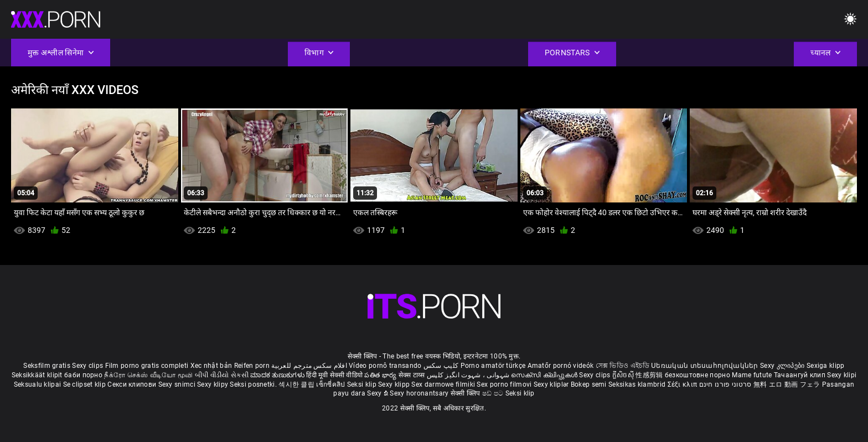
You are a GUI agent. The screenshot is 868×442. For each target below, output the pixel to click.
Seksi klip (363, 384)
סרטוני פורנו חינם (725, 384)
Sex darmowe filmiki (443, 384)
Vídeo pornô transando (385, 366)
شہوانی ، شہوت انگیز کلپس (469, 375)
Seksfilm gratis (47, 366)
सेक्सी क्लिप (466, 393)
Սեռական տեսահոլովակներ (706, 366)
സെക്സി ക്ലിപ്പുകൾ (545, 375)
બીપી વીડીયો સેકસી (222, 375)
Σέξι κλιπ (683, 384)
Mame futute (752, 375)
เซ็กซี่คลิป (331, 384)
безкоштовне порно (697, 375)
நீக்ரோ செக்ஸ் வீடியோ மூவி (148, 375)
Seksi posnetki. (254, 384)
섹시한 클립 (297, 384)
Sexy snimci (178, 384)
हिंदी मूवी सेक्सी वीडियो (334, 375)
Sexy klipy (213, 384)
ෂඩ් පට (494, 393)
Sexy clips (88, 366)
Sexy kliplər (552, 384)
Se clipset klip (86, 384)
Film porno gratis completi (147, 366)
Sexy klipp (395, 384)
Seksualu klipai (38, 384)
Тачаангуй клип (801, 375)
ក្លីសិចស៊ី (624, 375)
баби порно (83, 375)
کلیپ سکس (441, 366)
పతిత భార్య (381, 375)
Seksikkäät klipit (38, 375)
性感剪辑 (650, 375)
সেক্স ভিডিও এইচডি (622, 366)
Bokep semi (589, 384)
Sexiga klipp (826, 366)
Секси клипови (133, 384)
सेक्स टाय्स (413, 375)
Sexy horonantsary (420, 393)
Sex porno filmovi (504, 384)
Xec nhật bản (211, 366)
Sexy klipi (842, 375)
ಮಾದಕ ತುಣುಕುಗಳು (278, 375)
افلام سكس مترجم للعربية (309, 366)
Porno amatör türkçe (493, 366)
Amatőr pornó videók (561, 366)
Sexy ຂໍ (378, 393)
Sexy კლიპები (783, 366)
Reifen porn (252, 366)
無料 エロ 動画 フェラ (787, 384)
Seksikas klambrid (638, 384)
